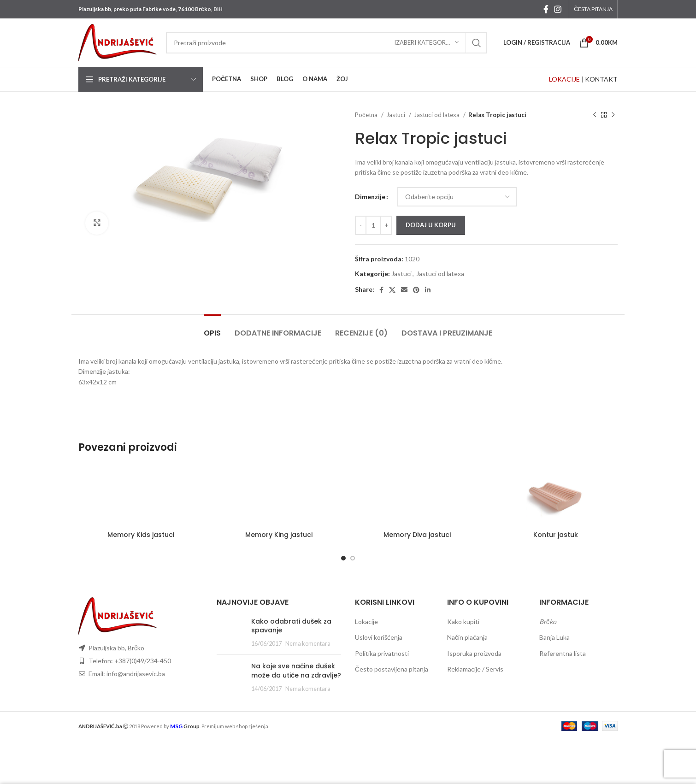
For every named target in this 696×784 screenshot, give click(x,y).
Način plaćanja (467, 637)
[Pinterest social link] (416, 290)
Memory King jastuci (279, 535)
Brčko (548, 622)
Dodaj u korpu (431, 225)
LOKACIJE (564, 79)
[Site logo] (118, 42)
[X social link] (392, 290)
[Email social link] (404, 290)
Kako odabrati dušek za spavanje (291, 626)
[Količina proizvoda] (373, 225)
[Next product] (613, 115)
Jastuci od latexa (437, 115)
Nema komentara (308, 644)
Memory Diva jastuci (417, 535)
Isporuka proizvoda (474, 653)
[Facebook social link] (546, 9)
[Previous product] (595, 115)
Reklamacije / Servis (475, 669)
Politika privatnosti (382, 653)
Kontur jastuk (556, 535)
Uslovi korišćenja (379, 637)
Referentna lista (563, 653)
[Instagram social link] (558, 9)
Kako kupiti (463, 622)
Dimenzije (370, 197)
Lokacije (366, 622)
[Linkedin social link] (428, 290)
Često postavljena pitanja (392, 669)
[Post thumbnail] (230, 633)
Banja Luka (554, 637)
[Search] (327, 43)
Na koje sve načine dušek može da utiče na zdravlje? (296, 671)
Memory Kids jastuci (141, 535)
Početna (367, 115)
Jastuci (396, 115)
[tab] (212, 328)
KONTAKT (601, 79)
